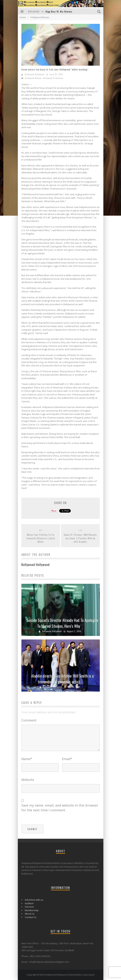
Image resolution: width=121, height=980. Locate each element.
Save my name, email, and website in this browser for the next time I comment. (60, 808)
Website (28, 780)
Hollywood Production (53, 78)
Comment (29, 720)
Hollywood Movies (33, 78)
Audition (29, 903)
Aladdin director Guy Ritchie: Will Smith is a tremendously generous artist (62, 679)
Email (67, 759)
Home (23, 17)
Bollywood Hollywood (34, 74)
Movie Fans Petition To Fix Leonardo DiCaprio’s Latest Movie (41, 538)
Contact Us (31, 917)
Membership (32, 910)
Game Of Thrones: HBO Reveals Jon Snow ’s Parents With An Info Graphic (80, 538)
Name (27, 759)
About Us (30, 914)
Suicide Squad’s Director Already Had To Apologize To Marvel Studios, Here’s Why (62, 623)
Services (29, 907)
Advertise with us (34, 900)
